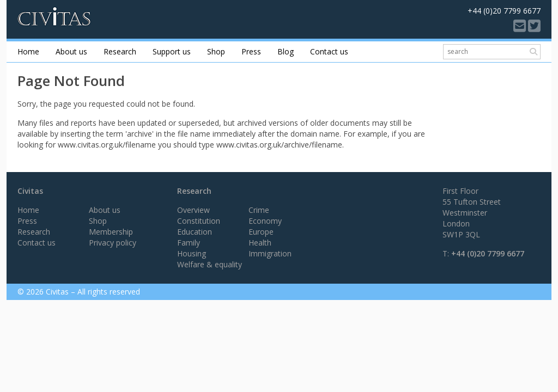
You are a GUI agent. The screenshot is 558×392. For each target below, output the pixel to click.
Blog (286, 51)
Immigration (270, 253)
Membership (111, 232)
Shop (216, 51)
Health (260, 243)
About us (71, 51)
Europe (261, 232)
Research (120, 51)
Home (28, 51)
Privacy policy (113, 243)
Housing (192, 253)
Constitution (199, 221)
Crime (259, 210)
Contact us (329, 51)
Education (195, 232)
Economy (265, 221)
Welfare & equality (210, 264)
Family (189, 243)
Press (251, 51)
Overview (193, 210)
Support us (172, 51)
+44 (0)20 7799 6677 (488, 253)
